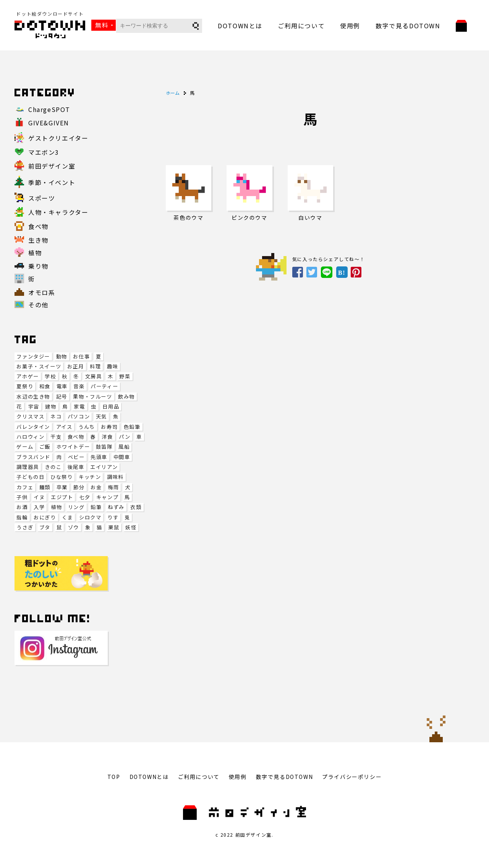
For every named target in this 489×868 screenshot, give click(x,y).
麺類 (45, 487)
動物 (62, 356)
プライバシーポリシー (352, 777)
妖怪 (131, 527)
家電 (79, 406)
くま (67, 517)
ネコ (56, 416)
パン (125, 437)
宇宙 (34, 406)
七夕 (85, 497)
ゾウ (74, 527)
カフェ (25, 487)
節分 (79, 487)
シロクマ (90, 517)
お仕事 (81, 356)
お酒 (22, 507)
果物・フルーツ (92, 397)
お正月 (76, 366)
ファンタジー (33, 356)
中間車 (122, 457)
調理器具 (28, 467)
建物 (51, 406)
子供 (22, 497)
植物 (56, 507)
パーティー (104, 386)
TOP (114, 777)
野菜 (125, 376)
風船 (124, 447)
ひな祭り (62, 477)
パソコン (79, 416)
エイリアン (104, 467)
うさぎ (25, 527)
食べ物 (76, 437)
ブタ (45, 527)
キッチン (90, 477)
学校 (50, 376)
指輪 (22, 517)
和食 (45, 386)
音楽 (79, 386)
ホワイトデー (73, 447)
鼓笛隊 (104, 447)
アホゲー (28, 376)
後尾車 (76, 467)
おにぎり (45, 517)
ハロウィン (30, 437)
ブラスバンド (33, 457)
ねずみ (116, 507)
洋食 (107, 437)
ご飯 (45, 447)
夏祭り (25, 386)
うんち (87, 427)
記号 (62, 397)
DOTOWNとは (240, 26)
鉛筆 (96, 507)
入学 (39, 507)
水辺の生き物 (33, 397)
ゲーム (25, 447)
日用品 (111, 406)
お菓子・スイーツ (39, 366)
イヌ (39, 497)
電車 (62, 386)
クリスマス (30, 416)
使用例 (350, 26)
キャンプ (107, 497)
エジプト (62, 497)
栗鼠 (114, 527)
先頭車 (99, 457)
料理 (95, 366)
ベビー (76, 457)
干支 (56, 437)
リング (76, 507)
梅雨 (113, 487)
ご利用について (301, 26)
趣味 (113, 366)
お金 (96, 487)
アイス (64, 427)
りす (113, 517)
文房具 (94, 376)
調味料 (115, 477)
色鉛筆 (132, 427)
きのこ (53, 467)
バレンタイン (33, 427)
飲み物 (126, 397)
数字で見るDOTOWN (408, 26)
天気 (101, 416)
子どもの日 (30, 477)
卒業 (62, 487)
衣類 (136, 507)
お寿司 (109, 427)
